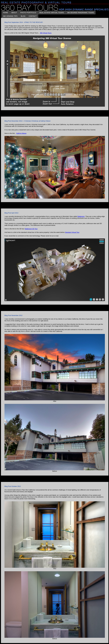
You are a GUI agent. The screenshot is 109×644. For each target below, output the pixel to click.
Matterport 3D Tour (31, 229)
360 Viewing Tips (10, 16)
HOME (6, 13)
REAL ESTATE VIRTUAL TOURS (52, 13)
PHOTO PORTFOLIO (28, 13)
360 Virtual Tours (46, 33)
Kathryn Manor (21, 133)
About (14, 13)
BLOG (23, 16)
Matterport (81, 216)
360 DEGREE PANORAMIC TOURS (81, 13)
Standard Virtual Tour (72, 232)
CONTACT (33, 16)
